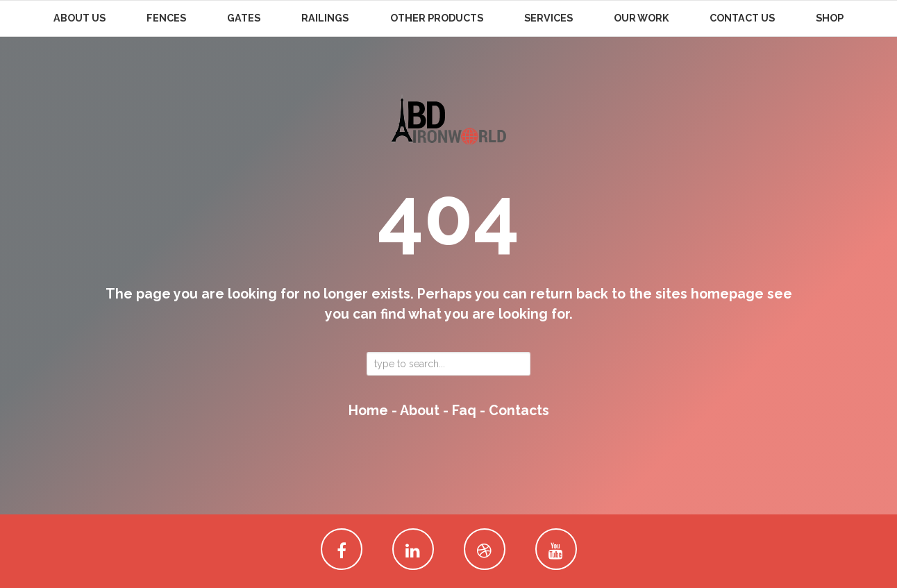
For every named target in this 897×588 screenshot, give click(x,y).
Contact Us (742, 18)
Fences (166, 18)
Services (548, 18)
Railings (325, 18)
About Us (79, 18)
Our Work (641, 18)
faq (464, 411)
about (420, 411)
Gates (244, 18)
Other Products (437, 18)
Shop (830, 18)
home (368, 411)
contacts (519, 411)
